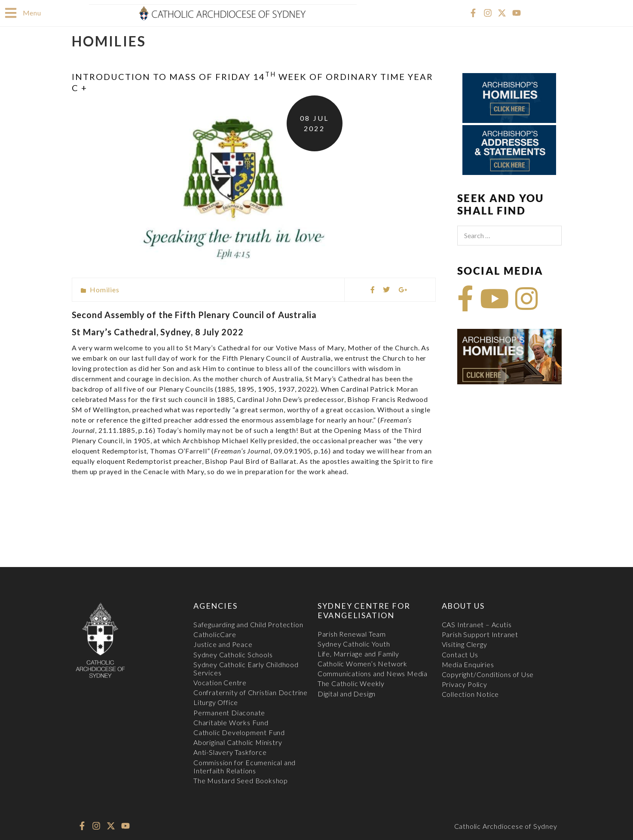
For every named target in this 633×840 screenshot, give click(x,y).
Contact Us (460, 654)
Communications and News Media (373, 673)
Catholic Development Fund (239, 732)
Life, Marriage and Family (358, 653)
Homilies (104, 289)
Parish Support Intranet (480, 634)
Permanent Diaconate (229, 712)
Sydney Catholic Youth (354, 643)
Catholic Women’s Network (362, 663)
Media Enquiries (468, 664)
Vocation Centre (220, 682)
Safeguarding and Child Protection (248, 624)
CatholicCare (215, 634)
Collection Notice (471, 694)
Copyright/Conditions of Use (488, 674)
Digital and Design (347, 693)
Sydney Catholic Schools (233, 654)
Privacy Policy (465, 684)
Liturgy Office (216, 702)
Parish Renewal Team (352, 633)
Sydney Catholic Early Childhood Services (246, 668)
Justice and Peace (223, 644)
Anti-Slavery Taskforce (230, 752)
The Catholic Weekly (351, 683)
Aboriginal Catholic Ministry (238, 742)
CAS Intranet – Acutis (477, 624)
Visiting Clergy (465, 644)
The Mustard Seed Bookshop (241, 780)
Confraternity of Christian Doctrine (251, 692)
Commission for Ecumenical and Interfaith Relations (245, 766)
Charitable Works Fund (231, 722)
